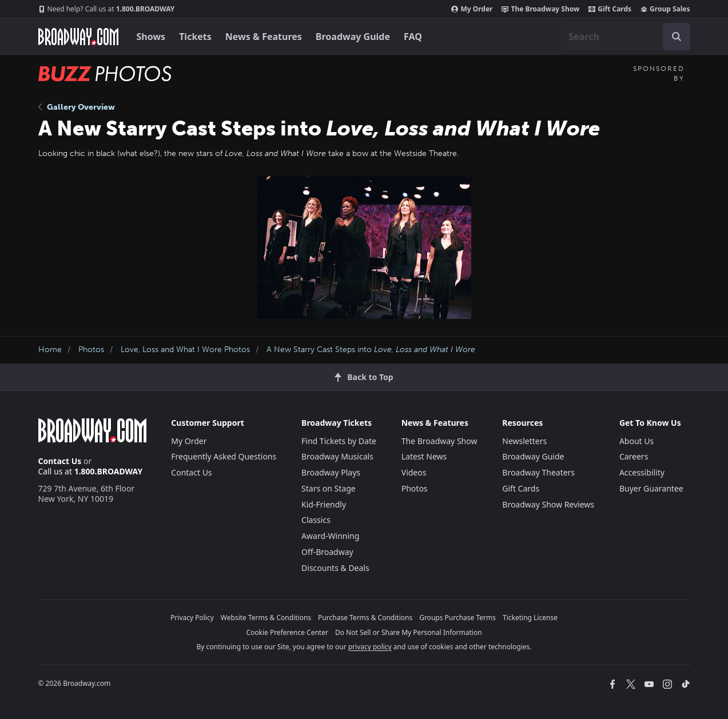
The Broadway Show (540, 9)
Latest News (424, 456)
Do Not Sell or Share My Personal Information (409, 632)
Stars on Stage (329, 488)
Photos (91, 349)
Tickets (195, 37)
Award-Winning (330, 536)
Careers (634, 456)
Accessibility (642, 472)
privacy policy (370, 647)
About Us (636, 441)
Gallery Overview (77, 107)
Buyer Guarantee (651, 488)
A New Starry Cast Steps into (371, 349)
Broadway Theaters (538, 472)
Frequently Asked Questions (224, 456)
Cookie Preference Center (287, 632)
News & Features (264, 37)
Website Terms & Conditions (266, 618)
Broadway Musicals (337, 456)
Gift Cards (610, 9)
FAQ (413, 37)
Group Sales (665, 9)
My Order (472, 9)
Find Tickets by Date (339, 441)
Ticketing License (530, 618)
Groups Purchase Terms (458, 618)
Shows (151, 37)
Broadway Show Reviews (548, 504)
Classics (316, 520)
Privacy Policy (192, 618)
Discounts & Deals (335, 568)
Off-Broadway (327, 552)
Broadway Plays (331, 472)
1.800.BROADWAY (107, 9)
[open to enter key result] (677, 37)
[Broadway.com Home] (78, 37)
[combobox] (625, 37)
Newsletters (524, 441)
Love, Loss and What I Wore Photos (185, 349)
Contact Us (60, 461)
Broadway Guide (353, 37)
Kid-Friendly (324, 504)
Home (50, 349)
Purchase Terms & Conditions (365, 618)
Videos (414, 472)
